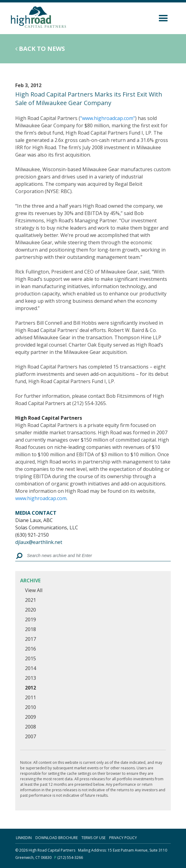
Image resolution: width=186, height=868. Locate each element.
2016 (30, 649)
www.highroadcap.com (41, 498)
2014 (30, 668)
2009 (30, 717)
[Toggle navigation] (162, 17)
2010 (30, 707)
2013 (30, 678)
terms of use (93, 838)
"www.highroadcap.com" (108, 118)
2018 (30, 629)
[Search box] (97, 556)
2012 (30, 688)
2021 (30, 600)
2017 (30, 639)
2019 (30, 619)
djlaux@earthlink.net (39, 542)
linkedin (24, 838)
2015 (30, 658)
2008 (30, 727)
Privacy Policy (123, 838)
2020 (30, 610)
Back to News (40, 49)
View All (34, 590)
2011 (30, 697)
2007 (30, 736)
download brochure (57, 838)
